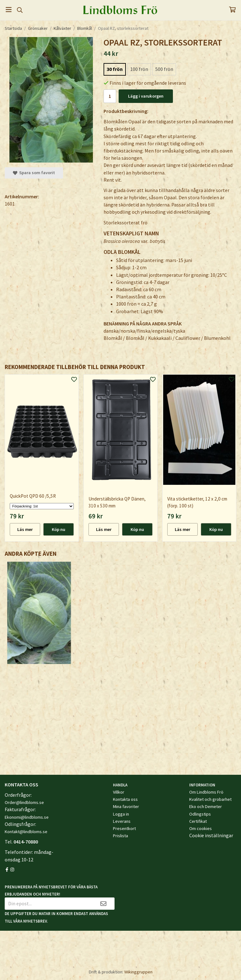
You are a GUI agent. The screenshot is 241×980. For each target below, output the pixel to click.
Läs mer (25, 529)
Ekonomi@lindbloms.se (27, 817)
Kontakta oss (125, 799)
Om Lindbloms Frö (206, 792)
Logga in (121, 814)
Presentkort (124, 828)
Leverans (122, 821)
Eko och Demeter (206, 806)
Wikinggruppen (138, 972)
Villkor (119, 792)
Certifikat (198, 821)
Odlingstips (200, 814)
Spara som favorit (34, 173)
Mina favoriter (126, 806)
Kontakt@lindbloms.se (26, 832)
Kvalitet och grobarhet (210, 799)
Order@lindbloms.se (24, 802)
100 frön (139, 69)
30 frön (115, 69)
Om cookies (201, 828)
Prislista (120, 836)
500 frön (164, 69)
